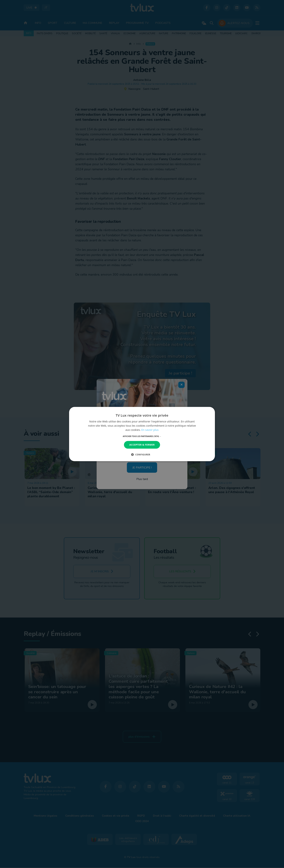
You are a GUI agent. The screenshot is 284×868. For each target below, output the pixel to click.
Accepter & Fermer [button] (142, 445)
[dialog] (142, 434)
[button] (142, 436)
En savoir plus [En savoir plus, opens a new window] (150, 430)
